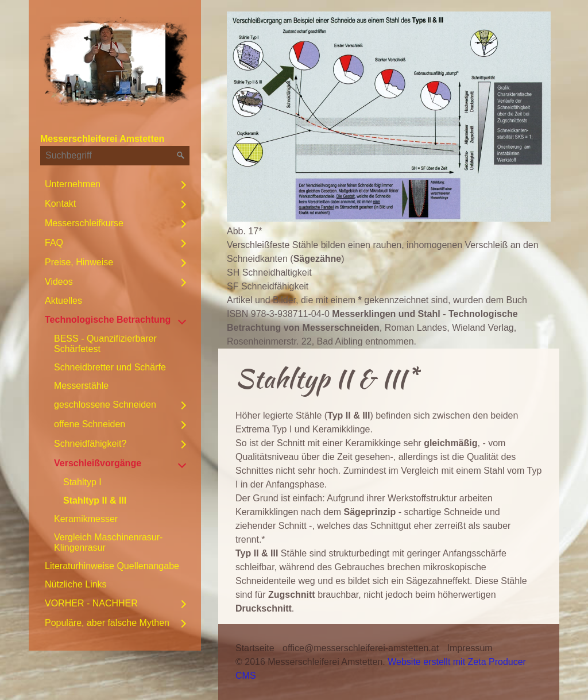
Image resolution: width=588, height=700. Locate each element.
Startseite (255, 648)
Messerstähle (81, 386)
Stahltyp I (82, 482)
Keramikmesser (86, 519)
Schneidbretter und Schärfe (110, 367)
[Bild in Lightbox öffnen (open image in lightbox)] (389, 117)
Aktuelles (63, 301)
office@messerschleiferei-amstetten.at (361, 648)
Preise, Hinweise (79, 262)
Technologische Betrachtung (108, 320)
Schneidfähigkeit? (90, 444)
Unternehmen (73, 184)
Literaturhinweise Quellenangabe (112, 566)
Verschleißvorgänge (98, 463)
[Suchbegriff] (115, 156)
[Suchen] (181, 156)
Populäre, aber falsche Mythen (107, 623)
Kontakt (60, 204)
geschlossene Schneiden (105, 405)
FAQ (54, 243)
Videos (59, 282)
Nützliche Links (76, 584)
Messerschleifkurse (84, 223)
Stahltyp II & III (95, 500)
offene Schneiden (90, 424)
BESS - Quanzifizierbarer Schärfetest (105, 344)
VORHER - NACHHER (91, 603)
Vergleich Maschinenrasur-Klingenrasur (108, 542)
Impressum (470, 648)
